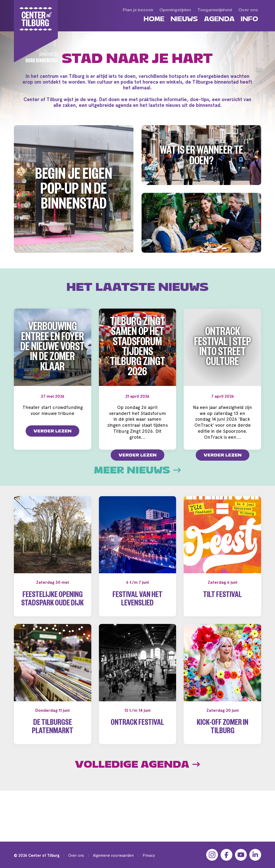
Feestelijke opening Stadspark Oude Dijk (52, 624)
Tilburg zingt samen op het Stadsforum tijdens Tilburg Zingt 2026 (137, 349)
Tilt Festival (222, 620)
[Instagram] (212, 855)
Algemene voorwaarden (113, 855)
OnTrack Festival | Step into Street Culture (223, 348)
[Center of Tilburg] (36, 31)
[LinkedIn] (255, 855)
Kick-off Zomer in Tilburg (223, 752)
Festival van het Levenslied (137, 624)
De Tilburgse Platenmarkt (53, 752)
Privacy (149, 855)
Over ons (76, 855)
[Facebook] (226, 855)
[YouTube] (241, 855)
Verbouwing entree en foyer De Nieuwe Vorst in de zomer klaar (52, 349)
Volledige (137, 788)
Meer (137, 494)
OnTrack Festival (137, 747)
